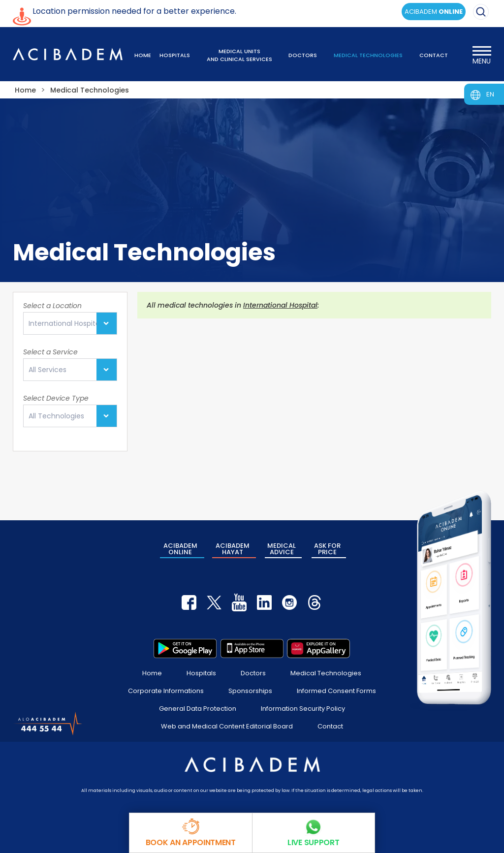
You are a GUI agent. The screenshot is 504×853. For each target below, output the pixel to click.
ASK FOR (327, 549)
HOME (143, 55)
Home (152, 673)
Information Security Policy (303, 709)
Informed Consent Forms (336, 691)
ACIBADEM (434, 12)
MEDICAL (282, 549)
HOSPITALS (175, 55)
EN (490, 94)
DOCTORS (303, 55)
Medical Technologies (326, 673)
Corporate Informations (166, 691)
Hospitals (201, 673)
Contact (330, 726)
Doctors (253, 673)
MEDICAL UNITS (239, 55)
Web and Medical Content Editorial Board (227, 726)
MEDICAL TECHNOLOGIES (368, 55)
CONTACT (434, 55)
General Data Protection (198, 709)
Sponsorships (250, 691)
